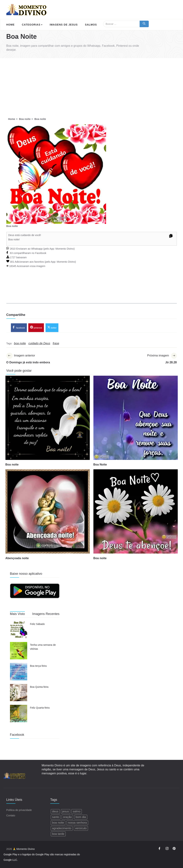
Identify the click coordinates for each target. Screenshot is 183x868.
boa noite (58, 823)
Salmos (91, 25)
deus (55, 811)
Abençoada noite (17, 558)
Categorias (32, 25)
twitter (52, 327)
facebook (19, 327)
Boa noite (12, 465)
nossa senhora (77, 823)
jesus (66, 811)
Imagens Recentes (46, 614)
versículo (81, 828)
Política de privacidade (19, 810)
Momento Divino (65, 249)
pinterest (36, 327)
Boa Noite (100, 465)
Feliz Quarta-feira (40, 708)
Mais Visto (18, 614)
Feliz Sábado (37, 624)
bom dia (81, 817)
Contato (11, 815)
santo (56, 817)
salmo (77, 811)
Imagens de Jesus (64, 25)
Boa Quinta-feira (39, 687)
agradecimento (62, 828)
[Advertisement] (91, 85)
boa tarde (58, 834)
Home (11, 25)
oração (67, 817)
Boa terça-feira (38, 666)
